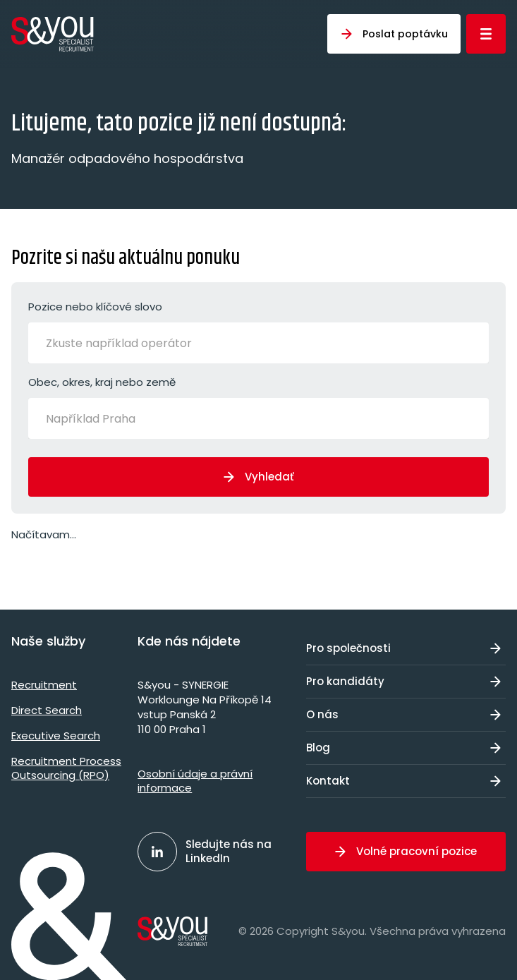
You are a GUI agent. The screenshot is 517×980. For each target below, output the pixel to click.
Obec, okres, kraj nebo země (258, 407)
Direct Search (47, 710)
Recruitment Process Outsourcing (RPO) (66, 768)
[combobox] (258, 343)
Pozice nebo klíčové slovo (258, 331)
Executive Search (56, 736)
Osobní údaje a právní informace (195, 781)
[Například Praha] (102, 418)
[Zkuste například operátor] (138, 343)
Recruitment (44, 685)
